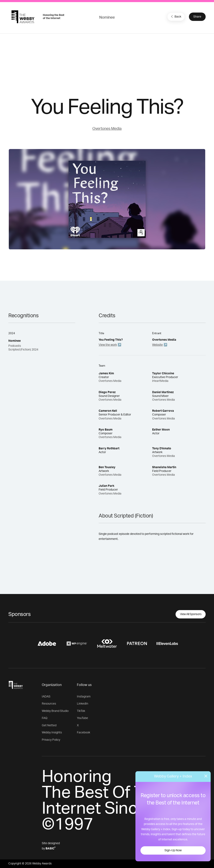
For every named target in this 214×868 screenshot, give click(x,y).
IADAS (46, 697)
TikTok (81, 711)
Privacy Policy (51, 740)
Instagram (84, 697)
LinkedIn (83, 704)
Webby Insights (52, 733)
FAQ (45, 718)
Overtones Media (107, 129)
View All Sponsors (191, 614)
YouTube (82, 718)
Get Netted (49, 725)
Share (197, 17)
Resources (49, 704)
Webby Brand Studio (55, 711)
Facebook (83, 733)
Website (157, 345)
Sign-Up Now (173, 850)
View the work (108, 345)
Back (176, 17)
